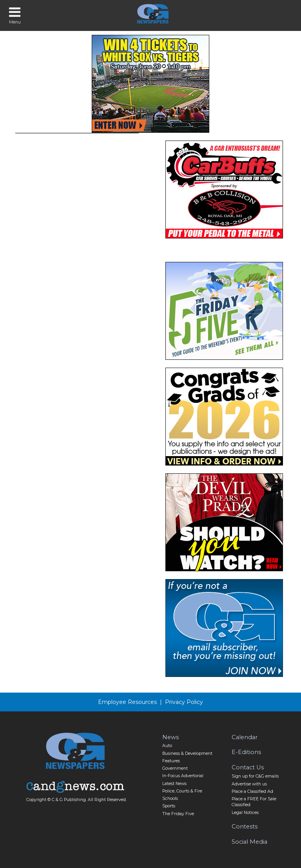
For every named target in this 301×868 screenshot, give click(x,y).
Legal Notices (245, 813)
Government (175, 768)
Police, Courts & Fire (182, 791)
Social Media (249, 842)
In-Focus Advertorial (183, 776)
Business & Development (187, 753)
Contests (245, 826)
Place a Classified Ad (252, 791)
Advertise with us (249, 784)
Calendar (245, 737)
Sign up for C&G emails (255, 776)
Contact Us (248, 767)
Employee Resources (127, 702)
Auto (167, 746)
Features (171, 761)
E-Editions (246, 752)
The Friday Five (178, 814)
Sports (169, 806)
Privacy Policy (184, 702)
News (170, 737)
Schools (170, 799)
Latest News (174, 784)
